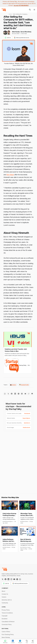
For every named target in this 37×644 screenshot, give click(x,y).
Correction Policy (7, 624)
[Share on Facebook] (12, 394)
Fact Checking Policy (8, 634)
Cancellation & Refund (8, 622)
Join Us (8, 38)
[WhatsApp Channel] (20, 579)
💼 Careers (13, 385)
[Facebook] (5, 579)
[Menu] (34, 10)
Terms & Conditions (7, 613)
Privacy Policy (6, 610)
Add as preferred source (22, 38)
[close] (35, 4)
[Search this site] (30, 10)
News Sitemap (6, 637)
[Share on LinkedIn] (15, 394)
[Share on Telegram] (19, 394)
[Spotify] (17, 579)
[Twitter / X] (3, 579)
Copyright (5, 616)
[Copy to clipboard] (29, 394)
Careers (4, 597)
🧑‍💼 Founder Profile (24, 385)
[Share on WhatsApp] (5, 394)
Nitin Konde (16, 32)
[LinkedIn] (8, 579)
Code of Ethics (6, 632)
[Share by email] (25, 394)
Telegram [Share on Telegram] (20, 642)
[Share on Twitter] (8, 394)
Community (5, 603)
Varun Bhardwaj (26, 32)
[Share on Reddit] (22, 394)
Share (33, 642)
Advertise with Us (7, 600)
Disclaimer (5, 619)
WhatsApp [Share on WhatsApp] (5, 642)
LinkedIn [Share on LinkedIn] (13, 642)
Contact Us (5, 594)
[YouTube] (14, 579)
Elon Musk (10, 175)
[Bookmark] (32, 394)
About (3, 591)
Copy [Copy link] (27, 642)
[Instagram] (11, 579)
